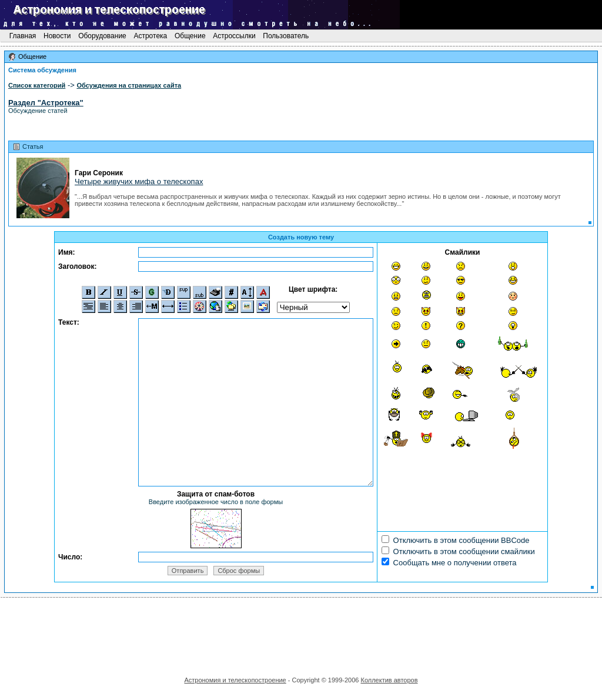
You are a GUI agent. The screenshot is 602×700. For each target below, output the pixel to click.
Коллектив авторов (389, 680)
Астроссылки (234, 36)
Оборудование (102, 36)
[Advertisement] (301, 633)
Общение (190, 36)
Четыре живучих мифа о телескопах (139, 181)
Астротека (150, 36)
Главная (22, 36)
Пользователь (286, 36)
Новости (57, 36)
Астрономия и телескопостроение (235, 680)
